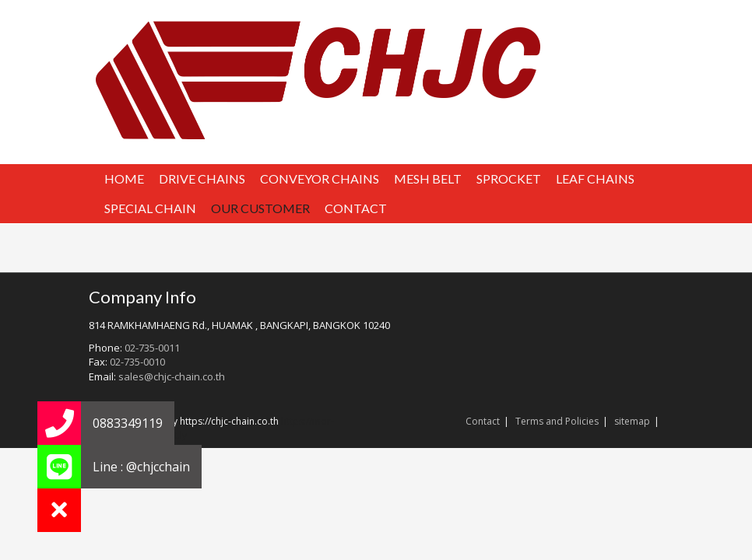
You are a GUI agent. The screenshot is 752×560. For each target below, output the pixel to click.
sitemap (632, 421)
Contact (483, 421)
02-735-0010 (137, 362)
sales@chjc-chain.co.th (172, 376)
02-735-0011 (152, 348)
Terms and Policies (557, 421)
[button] (59, 510)
